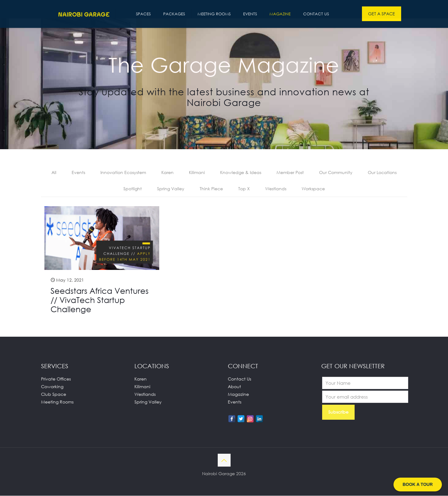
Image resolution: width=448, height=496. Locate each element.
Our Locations (382, 173)
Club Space (54, 394)
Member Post (290, 173)
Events (78, 173)
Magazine (238, 394)
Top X (244, 189)
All (54, 173)
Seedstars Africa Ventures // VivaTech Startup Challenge (100, 300)
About (234, 387)
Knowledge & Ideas (241, 173)
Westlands (276, 189)
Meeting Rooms (57, 402)
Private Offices (56, 379)
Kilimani (197, 173)
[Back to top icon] (224, 460)
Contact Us (239, 379)
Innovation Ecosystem (123, 173)
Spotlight (133, 189)
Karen (168, 173)
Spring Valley (171, 189)
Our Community (336, 173)
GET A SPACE (382, 14)
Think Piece (211, 189)
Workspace (313, 189)
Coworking (52, 387)
